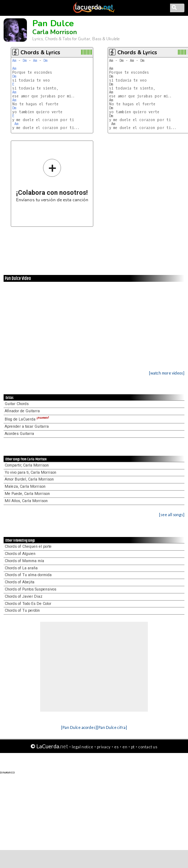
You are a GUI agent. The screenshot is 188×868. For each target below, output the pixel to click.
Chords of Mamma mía (24, 561)
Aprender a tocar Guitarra (27, 426)
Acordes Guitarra (19, 434)
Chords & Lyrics (40, 52)
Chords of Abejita (20, 582)
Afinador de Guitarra (22, 411)
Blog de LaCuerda (27, 419)
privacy (104, 747)
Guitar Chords (17, 404)
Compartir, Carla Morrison (27, 465)
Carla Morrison (55, 32)
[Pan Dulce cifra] (112, 727)
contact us (148, 747)
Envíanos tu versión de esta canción (52, 180)
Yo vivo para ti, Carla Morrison (30, 472)
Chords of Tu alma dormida (28, 575)
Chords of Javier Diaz (23, 596)
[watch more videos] (167, 373)
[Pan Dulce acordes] (79, 727)
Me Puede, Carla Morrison (27, 494)
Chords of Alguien (20, 554)
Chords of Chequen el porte (28, 546)
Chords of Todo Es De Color (28, 604)
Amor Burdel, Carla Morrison (29, 479)
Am (14, 61)
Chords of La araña (21, 568)
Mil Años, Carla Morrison (26, 501)
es (116, 747)
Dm (25, 61)
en (125, 747)
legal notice (83, 747)
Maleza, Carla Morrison (25, 486)
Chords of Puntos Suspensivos (30, 589)
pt (133, 747)
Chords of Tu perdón (22, 610)
